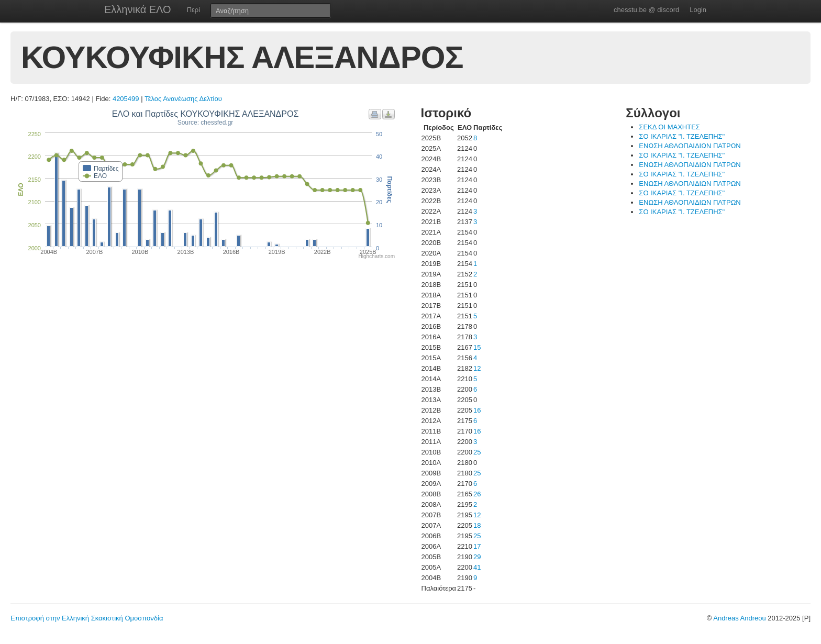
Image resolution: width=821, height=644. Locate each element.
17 (477, 546)
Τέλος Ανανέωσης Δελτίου (183, 99)
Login (698, 10)
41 (477, 567)
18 (477, 525)
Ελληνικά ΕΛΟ (138, 9)
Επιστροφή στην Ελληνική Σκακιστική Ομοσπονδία (87, 618)
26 (477, 494)
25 (477, 452)
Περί (193, 10)
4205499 (126, 99)
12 (477, 368)
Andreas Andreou (739, 618)
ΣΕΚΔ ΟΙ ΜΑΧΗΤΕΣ (669, 127)
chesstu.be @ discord (646, 10)
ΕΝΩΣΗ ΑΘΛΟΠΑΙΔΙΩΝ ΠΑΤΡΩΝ (690, 146)
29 (477, 557)
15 (477, 347)
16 (477, 410)
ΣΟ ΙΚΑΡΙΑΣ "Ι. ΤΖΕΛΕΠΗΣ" (682, 136)
